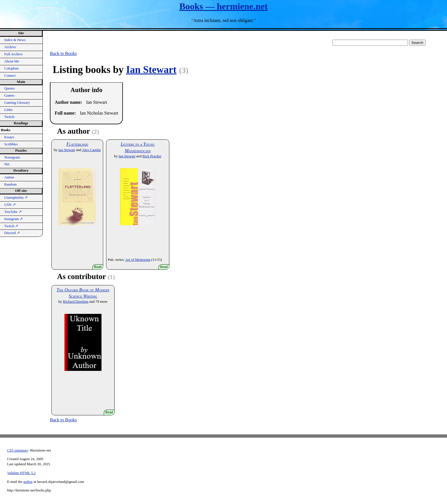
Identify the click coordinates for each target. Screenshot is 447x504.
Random (10, 184)
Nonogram (12, 157)
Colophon (11, 68)
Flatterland (77, 144)
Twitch (9, 117)
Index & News (15, 40)
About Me (12, 61)
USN (10, 205)
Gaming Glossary (17, 103)
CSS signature (18, 450)
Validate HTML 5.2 (21, 473)
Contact (10, 76)
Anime (9, 177)
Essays (9, 137)
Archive (10, 47)
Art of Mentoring (138, 260)
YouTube (13, 212)
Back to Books (63, 53)
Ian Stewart (151, 70)
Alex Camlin (92, 150)
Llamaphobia (16, 198)
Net (7, 164)
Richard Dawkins (76, 302)
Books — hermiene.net (223, 6)
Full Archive (13, 54)
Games (9, 95)
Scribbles (11, 144)
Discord (12, 233)
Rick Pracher (152, 156)
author (28, 482)
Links (8, 110)
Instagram (14, 219)
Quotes (9, 88)
